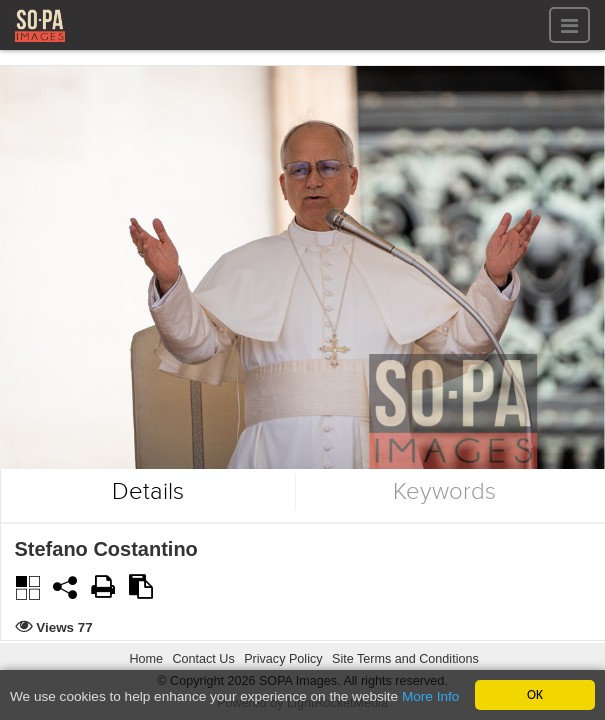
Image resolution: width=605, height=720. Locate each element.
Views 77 (65, 627)
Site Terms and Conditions (405, 659)
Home (146, 659)
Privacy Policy (283, 659)
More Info (430, 697)
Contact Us (203, 659)
